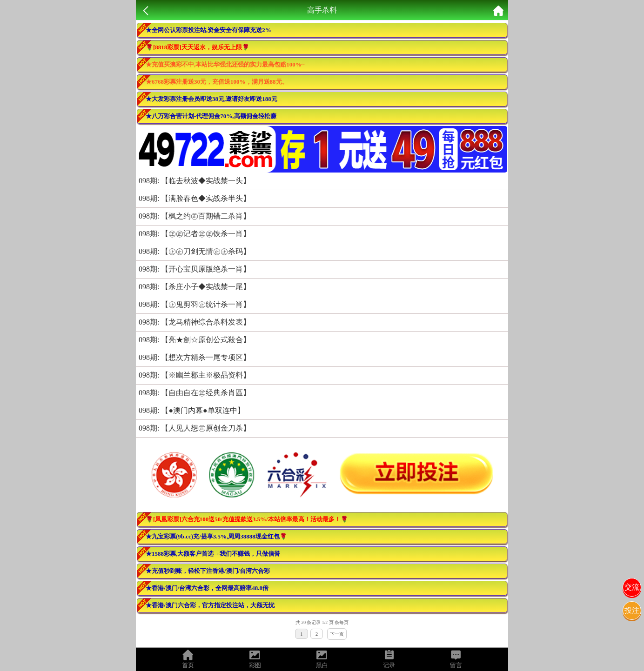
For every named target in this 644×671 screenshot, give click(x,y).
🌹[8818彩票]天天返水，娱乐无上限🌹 (198, 47)
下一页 (337, 634)
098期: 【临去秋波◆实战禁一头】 (195, 181)
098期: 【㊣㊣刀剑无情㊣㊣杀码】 (195, 251)
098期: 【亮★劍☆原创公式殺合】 (195, 340)
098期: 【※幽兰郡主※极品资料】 (195, 375)
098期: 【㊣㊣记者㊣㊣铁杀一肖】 (195, 234)
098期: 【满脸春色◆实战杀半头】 (195, 198)
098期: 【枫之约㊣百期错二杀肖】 (195, 216)
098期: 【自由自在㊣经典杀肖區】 (195, 393)
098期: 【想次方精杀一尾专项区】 (195, 357)
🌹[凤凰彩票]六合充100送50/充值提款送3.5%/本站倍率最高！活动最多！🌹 (247, 519)
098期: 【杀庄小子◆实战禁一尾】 (195, 287)
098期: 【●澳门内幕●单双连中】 (192, 410)
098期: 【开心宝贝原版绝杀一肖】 (195, 269)
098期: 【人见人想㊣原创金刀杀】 (195, 428)
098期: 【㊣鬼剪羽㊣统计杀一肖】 (195, 304)
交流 (632, 587)
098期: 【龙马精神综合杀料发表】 (195, 322)
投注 (632, 610)
